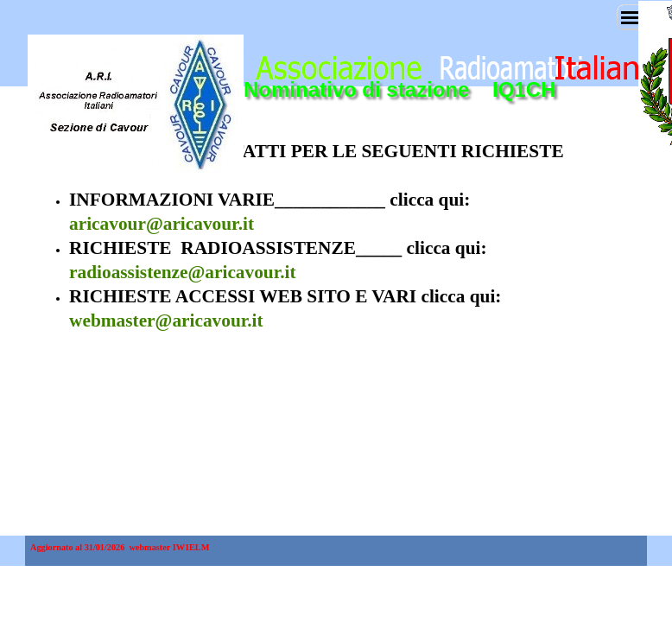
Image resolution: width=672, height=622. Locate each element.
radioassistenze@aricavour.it (183, 272)
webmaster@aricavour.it (166, 321)
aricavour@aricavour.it (162, 224)
